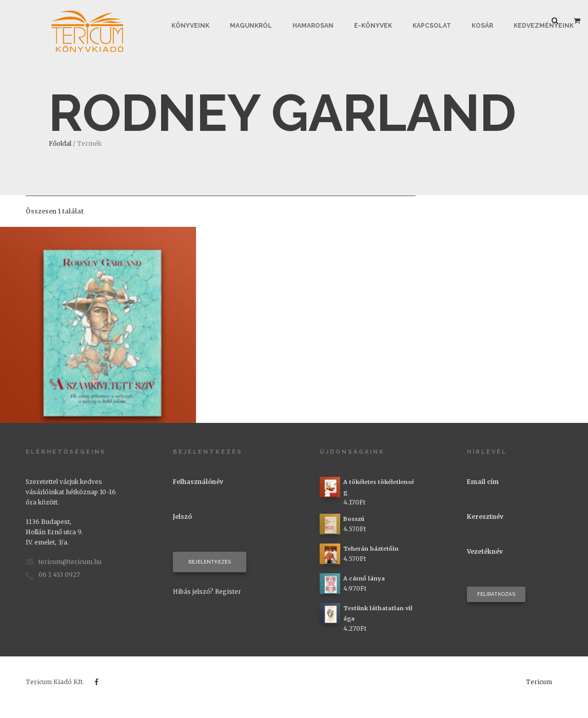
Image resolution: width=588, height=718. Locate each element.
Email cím (483, 482)
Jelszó (182, 517)
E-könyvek (373, 26)
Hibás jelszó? (193, 591)
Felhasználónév (198, 482)
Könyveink (190, 26)
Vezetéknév (485, 551)
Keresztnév (485, 517)
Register (228, 591)
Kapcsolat (432, 26)
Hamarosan (313, 26)
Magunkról (251, 26)
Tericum (539, 682)
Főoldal (60, 143)
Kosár (482, 26)
